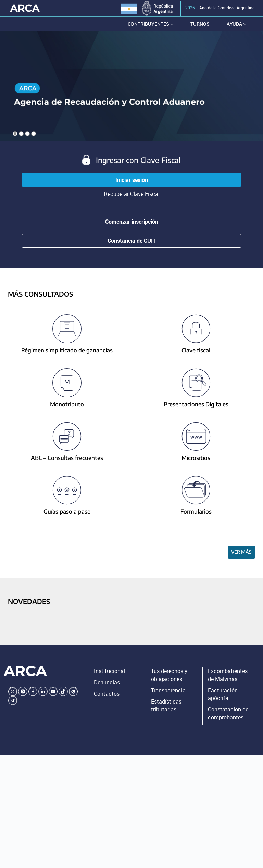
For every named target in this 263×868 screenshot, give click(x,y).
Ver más (241, 554)
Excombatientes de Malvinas (228, 677)
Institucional (109, 673)
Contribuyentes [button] (151, 25)
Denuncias (107, 684)
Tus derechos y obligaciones (169, 677)
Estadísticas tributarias (166, 707)
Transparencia (168, 692)
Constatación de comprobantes (228, 715)
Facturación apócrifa (223, 696)
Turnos (200, 25)
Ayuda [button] (236, 25)
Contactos (107, 695)
